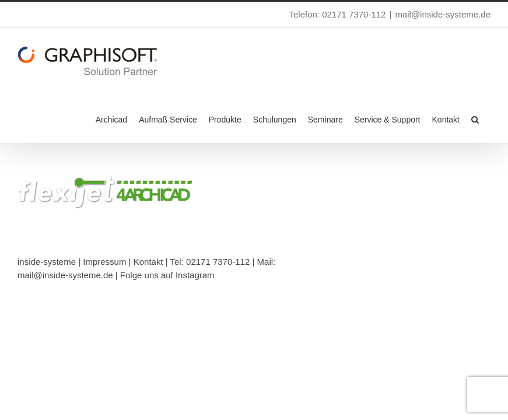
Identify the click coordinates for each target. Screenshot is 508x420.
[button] (475, 118)
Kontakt (148, 262)
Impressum (104, 262)
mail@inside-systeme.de (443, 14)
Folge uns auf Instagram (167, 275)
